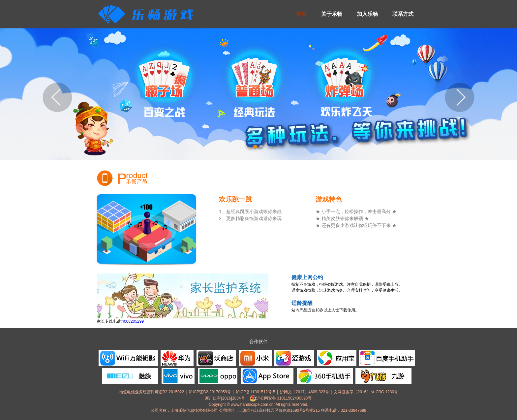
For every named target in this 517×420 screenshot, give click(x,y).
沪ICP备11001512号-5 (256, 392)
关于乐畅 (332, 14)
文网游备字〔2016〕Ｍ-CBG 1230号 (366, 392)
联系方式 (403, 14)
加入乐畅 (367, 14)
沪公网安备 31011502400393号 (281, 398)
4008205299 (133, 321)
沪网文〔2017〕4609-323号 (304, 392)
